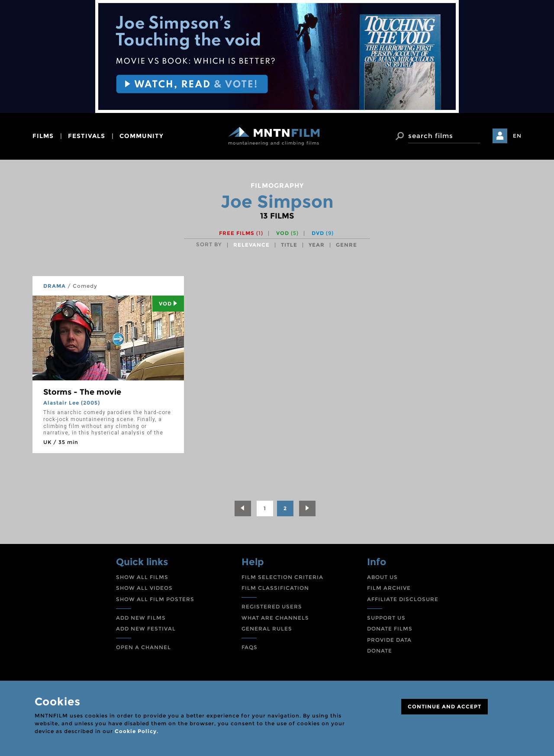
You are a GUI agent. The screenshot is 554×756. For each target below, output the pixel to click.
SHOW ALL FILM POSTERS (155, 599)
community (142, 136)
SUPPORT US (386, 618)
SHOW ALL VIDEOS (144, 588)
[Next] (307, 508)
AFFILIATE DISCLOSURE (403, 599)
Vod (168, 304)
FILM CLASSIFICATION (275, 588)
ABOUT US (382, 577)
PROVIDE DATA (389, 640)
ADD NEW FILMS (141, 618)
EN (517, 136)
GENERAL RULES (267, 629)
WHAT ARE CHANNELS (275, 618)
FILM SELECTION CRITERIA (282, 577)
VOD (287, 233)
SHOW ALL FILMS (142, 577)
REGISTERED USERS (272, 606)
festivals (87, 136)
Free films (241, 233)
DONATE (380, 651)
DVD (323, 233)
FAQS (250, 647)
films (43, 136)
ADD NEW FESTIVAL (146, 629)
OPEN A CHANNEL (143, 647)
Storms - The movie (82, 392)
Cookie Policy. (137, 731)
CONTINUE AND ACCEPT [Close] (444, 706)
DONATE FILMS (390, 629)
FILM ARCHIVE (389, 588)
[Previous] (243, 508)
